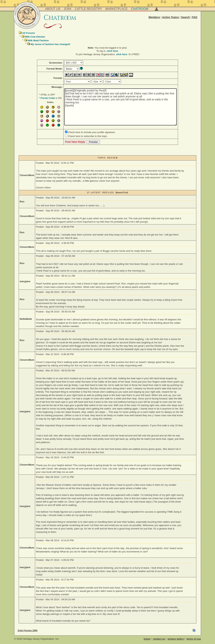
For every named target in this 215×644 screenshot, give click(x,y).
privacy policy (176, 639)
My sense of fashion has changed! (50, 44)
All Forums (29, 33)
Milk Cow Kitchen (35, 37)
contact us (159, 639)
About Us (53, 9)
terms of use (194, 639)
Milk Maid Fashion (38, 40)
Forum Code (48, 98)
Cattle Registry (88, 9)
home (147, 639)
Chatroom (140, 9)
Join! (68, 9)
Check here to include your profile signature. (92, 132)
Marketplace (116, 9)
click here (112, 51)
